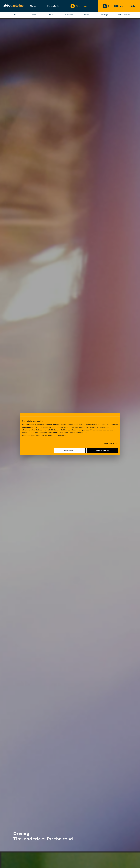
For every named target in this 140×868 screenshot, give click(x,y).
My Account (79, 6)
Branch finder (53, 6)
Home (33, 15)
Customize (70, 450)
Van (51, 15)
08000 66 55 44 (119, 6)
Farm (87, 15)
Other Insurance (125, 15)
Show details (109, 444)
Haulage (104, 15)
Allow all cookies (102, 450)
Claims (33, 6)
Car (16, 15)
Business (69, 15)
